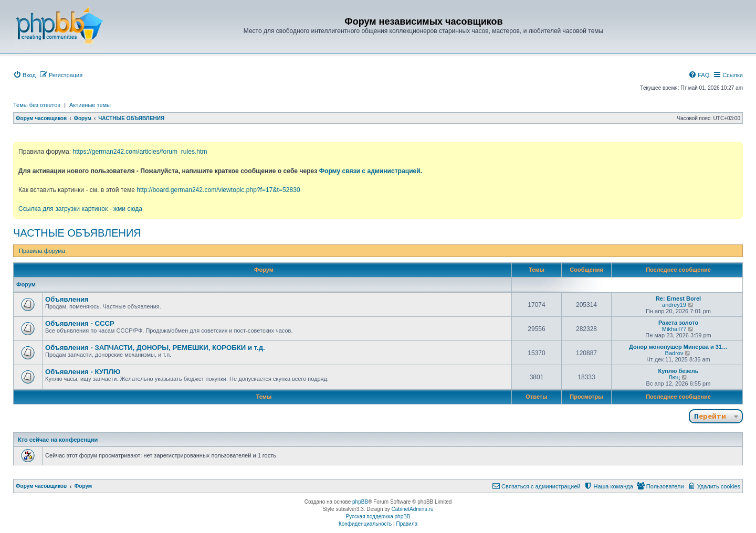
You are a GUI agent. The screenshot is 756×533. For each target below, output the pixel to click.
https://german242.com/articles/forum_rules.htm (140, 152)
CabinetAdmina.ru (413, 509)
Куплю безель (678, 371)
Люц (674, 377)
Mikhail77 (674, 329)
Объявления (67, 299)
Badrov (674, 353)
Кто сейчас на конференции (58, 440)
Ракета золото (678, 323)
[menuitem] (24, 75)
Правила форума (42, 251)
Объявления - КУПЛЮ (83, 372)
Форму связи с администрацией (370, 171)
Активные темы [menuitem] (90, 105)
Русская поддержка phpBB (378, 516)
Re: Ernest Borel (678, 299)
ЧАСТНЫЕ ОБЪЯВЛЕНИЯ (77, 233)
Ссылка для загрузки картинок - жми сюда (80, 209)
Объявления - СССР (80, 323)
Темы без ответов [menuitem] (37, 105)
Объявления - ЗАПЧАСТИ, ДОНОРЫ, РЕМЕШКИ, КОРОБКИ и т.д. (155, 348)
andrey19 (674, 305)
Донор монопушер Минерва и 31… (678, 347)
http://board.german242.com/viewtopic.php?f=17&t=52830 (218, 190)
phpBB (360, 502)
